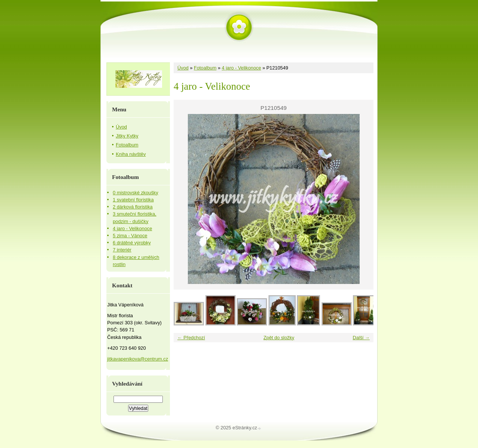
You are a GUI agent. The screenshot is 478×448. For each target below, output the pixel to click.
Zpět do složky (279, 338)
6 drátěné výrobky (132, 243)
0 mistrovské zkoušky (136, 193)
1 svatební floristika (133, 200)
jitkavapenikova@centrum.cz (138, 359)
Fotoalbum (205, 68)
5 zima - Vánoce (130, 236)
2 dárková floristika (133, 207)
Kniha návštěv (131, 154)
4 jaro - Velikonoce (241, 68)
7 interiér (122, 250)
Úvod (183, 68)
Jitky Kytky (127, 136)
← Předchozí (191, 338)
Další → (361, 338)
